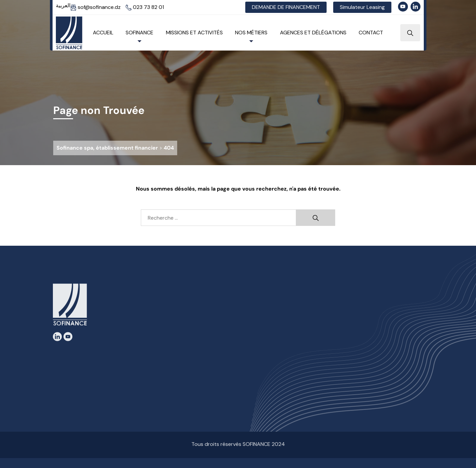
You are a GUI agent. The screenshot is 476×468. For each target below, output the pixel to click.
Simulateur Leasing (362, 7)
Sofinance (139, 33)
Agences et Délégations (313, 33)
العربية (63, 5)
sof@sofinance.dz (96, 7)
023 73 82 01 (145, 7)
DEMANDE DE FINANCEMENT (286, 7)
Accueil (103, 33)
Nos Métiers (251, 33)
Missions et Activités (194, 33)
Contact (371, 33)
